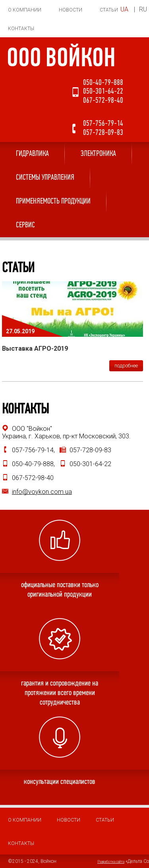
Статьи (109, 10)
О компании (25, 10)
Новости (71, 10)
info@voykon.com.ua (42, 492)
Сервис (25, 225)
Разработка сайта (111, 862)
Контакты (21, 29)
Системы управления (45, 178)
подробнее (126, 366)
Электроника (98, 154)
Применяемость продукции (53, 202)
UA (124, 9)
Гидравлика (32, 154)
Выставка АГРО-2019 (35, 349)
